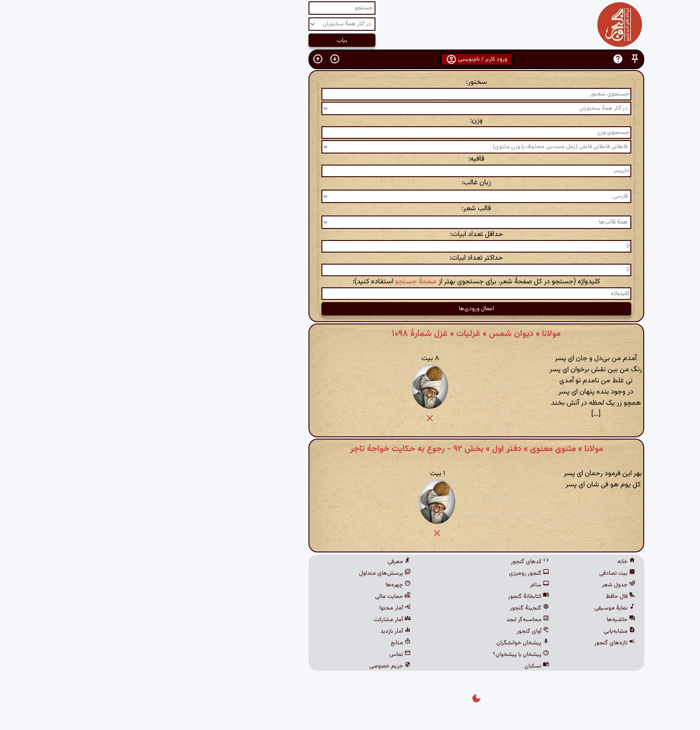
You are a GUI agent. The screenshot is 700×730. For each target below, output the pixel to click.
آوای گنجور (406, 631)
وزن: (350, 121)
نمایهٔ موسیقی (488, 608)
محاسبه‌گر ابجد (401, 620)
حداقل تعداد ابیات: (350, 234)
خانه (500, 562)
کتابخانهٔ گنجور (402, 597)
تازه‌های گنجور (488, 643)
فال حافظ (494, 597)
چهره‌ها (272, 585)
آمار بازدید (269, 631)
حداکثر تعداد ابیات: (350, 258)
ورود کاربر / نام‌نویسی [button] (350, 59)
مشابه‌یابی (493, 631)
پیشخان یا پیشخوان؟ (395, 655)
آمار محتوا (269, 608)
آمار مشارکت (266, 620)
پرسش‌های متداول (258, 573)
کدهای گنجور (404, 562)
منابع (274, 643)
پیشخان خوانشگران (396, 643)
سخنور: (350, 82)
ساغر (413, 585)
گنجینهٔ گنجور (403, 608)
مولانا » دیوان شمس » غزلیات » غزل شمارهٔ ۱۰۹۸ (350, 334)
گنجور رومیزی (403, 573)
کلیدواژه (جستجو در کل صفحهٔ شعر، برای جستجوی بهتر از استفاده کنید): (350, 282)
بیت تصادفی (491, 573)
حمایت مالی (267, 597)
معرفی (273, 562)
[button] (508, 59)
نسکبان (410, 666)
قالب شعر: (350, 209)
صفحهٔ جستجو (290, 282)
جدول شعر (492, 585)
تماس (274, 655)
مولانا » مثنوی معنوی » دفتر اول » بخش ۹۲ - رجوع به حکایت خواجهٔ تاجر (350, 449)
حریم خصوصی (264, 666)
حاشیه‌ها (495, 620)
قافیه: (350, 159)
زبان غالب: (350, 183)
